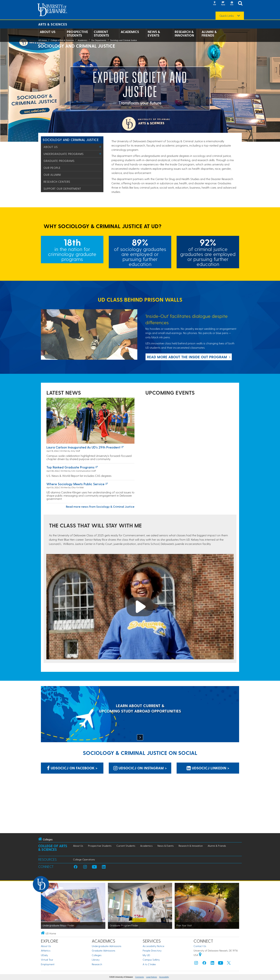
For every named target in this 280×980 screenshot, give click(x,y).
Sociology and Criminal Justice (124, 40)
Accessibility (164, 977)
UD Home (42, 40)
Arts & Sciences (53, 24)
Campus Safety (151, 960)
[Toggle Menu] (100, 147)
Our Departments (99, 40)
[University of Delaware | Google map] (200, 955)
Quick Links (227, 16)
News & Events (154, 34)
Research (97, 964)
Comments (139, 977)
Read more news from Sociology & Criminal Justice (100, 506)
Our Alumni (52, 175)
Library (96, 960)
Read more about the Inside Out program (187, 357)
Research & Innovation (184, 34)
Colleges (97, 955)
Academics (130, 32)
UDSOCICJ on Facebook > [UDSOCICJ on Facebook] (72, 768)
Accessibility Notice (153, 946)
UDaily (44, 955)
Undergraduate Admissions (107, 946)
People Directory (152, 951)
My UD (146, 955)
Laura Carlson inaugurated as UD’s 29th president (83, 447)
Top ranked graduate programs (70, 467)
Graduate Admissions (103, 951)
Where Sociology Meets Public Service (75, 484)
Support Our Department (62, 189)
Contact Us (200, 946)
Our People (52, 168)
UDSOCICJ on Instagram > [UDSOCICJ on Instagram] (140, 768)
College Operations (84, 859)
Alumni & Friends (209, 34)
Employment (48, 964)
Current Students (101, 34)
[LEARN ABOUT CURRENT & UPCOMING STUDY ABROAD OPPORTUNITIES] (140, 715)
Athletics (46, 951)
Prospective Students (77, 34)
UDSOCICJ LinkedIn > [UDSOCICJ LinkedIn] (208, 768)
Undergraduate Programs (64, 154)
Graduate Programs (59, 161)
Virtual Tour (47, 960)
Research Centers (57, 182)
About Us (48, 32)
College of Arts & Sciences (62, 40)
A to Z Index (149, 964)
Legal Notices (152, 977)
